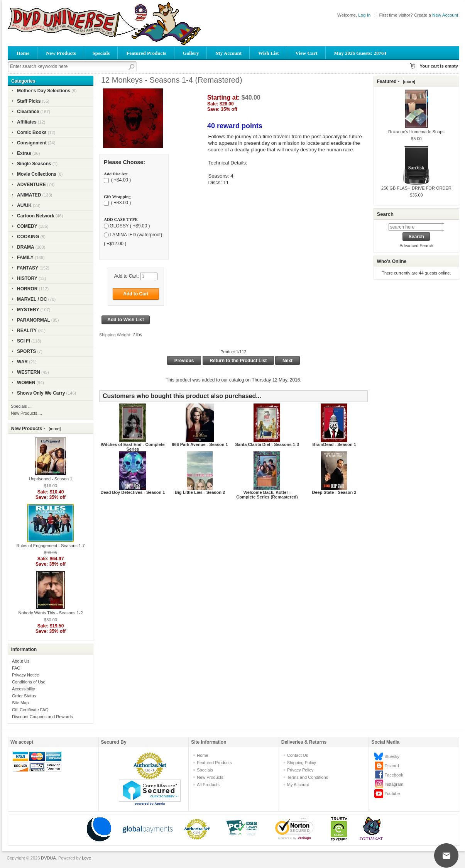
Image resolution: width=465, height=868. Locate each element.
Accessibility (24, 689)
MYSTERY (28, 310)
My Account (228, 53)
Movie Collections (37, 174)
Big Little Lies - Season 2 (200, 492)
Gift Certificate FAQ (30, 710)
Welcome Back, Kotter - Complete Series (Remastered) (267, 495)
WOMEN (26, 383)
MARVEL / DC (32, 299)
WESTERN (29, 372)
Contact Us (298, 755)
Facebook (394, 775)
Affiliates (27, 122)
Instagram (394, 784)
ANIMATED (29, 195)
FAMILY (25, 258)
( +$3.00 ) (120, 203)
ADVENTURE (31, 185)
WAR (22, 362)
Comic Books (32, 132)
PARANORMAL (34, 320)
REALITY (27, 331)
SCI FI (24, 341)
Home (23, 53)
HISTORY (27, 278)
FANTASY (28, 268)
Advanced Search (416, 246)
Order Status (24, 696)
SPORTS (26, 351)
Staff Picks (29, 101)
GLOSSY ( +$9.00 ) (130, 226)
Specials (101, 53)
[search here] (416, 227)
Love (86, 858)
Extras (24, 153)
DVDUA (48, 858)
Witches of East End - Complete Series (133, 447)
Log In (364, 15)
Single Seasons (34, 164)
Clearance (28, 112)
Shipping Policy (302, 763)
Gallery (191, 53)
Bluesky (392, 756)
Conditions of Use (29, 682)
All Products (208, 785)
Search (385, 214)
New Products (61, 53)
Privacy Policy (300, 770)
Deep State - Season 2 (334, 492)
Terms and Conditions (308, 777)
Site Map (20, 703)
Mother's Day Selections (44, 91)
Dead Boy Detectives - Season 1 (133, 492)
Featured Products (146, 53)
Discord (391, 766)
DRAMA (26, 247)
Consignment (32, 143)
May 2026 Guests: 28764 (360, 53)
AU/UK (24, 205)
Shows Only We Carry (41, 393)
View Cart (307, 53)
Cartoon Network (36, 216)
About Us (21, 661)
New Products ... (26, 413)
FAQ (16, 668)
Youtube (392, 793)
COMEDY (27, 226)
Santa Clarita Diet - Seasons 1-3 (267, 444)
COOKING (28, 237)
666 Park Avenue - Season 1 (200, 444)
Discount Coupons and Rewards (42, 717)
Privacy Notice (25, 675)
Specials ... (21, 406)
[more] (53, 429)
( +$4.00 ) (120, 180)
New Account (445, 15)
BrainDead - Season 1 (334, 444)
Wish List (269, 53)
